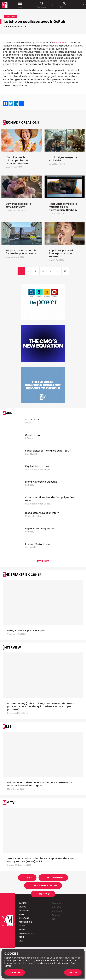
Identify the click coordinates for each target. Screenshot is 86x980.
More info (43, 555)
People (22, 920)
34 (65, 265)
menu (20, 5)
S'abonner (64, 5)
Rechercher (42, 5)
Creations (24, 912)
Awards (23, 923)
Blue (21, 935)
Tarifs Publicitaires (45, 879)
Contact (45, 888)
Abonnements (55, 871)
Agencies (23, 897)
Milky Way (56, 901)
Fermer (73, 972)
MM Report (57, 905)
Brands (22, 901)
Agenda (56, 909)
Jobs (29, 871)
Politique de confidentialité (19, 947)
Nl (84, 5)
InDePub (59, 43)
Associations (26, 916)
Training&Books (27, 927)
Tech (21, 931)
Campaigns (58, 897)
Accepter (15, 972)
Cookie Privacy (39, 947)
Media (22, 908)
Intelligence (25, 904)
